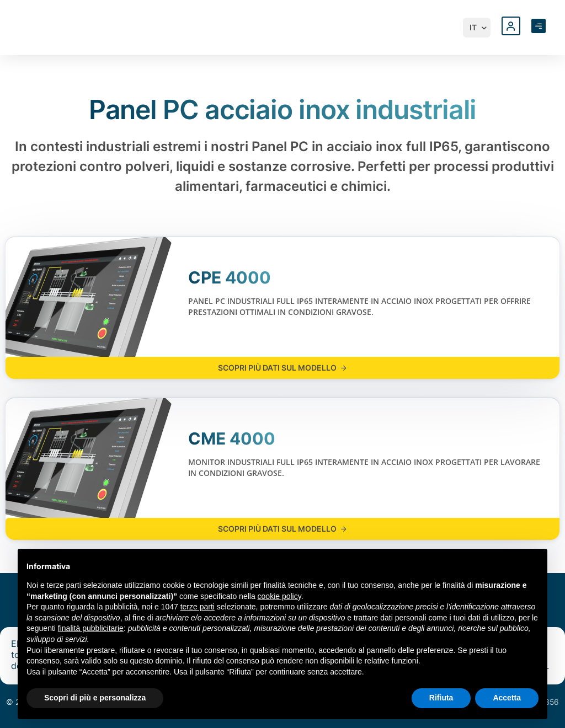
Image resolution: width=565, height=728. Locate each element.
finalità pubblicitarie (91, 628)
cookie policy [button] (279, 596)
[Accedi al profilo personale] (511, 26)
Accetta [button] (507, 698)
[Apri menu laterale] (539, 26)
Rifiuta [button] (441, 698)
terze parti (198, 607)
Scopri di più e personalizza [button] (95, 698)
